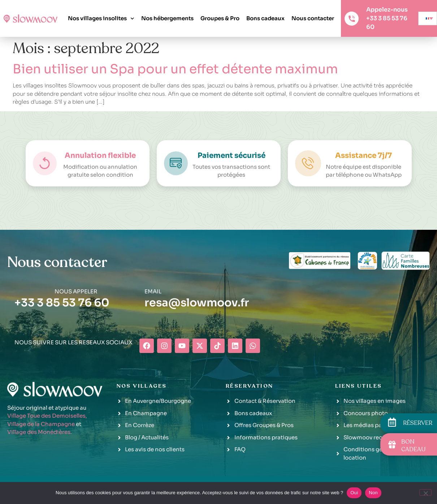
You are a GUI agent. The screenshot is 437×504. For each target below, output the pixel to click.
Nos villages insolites (101, 19)
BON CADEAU (413, 446)
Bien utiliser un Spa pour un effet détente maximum (175, 69)
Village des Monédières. (40, 432)
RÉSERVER (418, 423)
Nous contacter (313, 18)
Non (373, 493)
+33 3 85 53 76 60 (62, 303)
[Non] (425, 492)
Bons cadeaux (265, 18)
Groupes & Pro (220, 18)
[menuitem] (428, 18)
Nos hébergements (167, 18)
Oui (354, 493)
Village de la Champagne (41, 424)
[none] (428, 18)
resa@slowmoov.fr (197, 303)
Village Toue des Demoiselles (46, 416)
